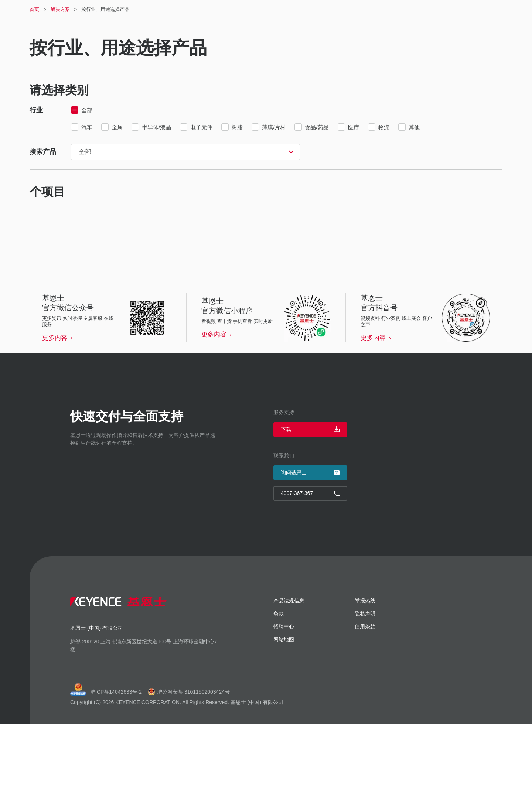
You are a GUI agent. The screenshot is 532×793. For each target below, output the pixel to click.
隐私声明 (365, 683)
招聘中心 (388, 11)
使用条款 (365, 695)
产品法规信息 (289, 670)
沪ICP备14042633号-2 (116, 761)
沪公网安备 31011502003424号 (189, 761)
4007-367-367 (482, 11)
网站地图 (284, 708)
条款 (279, 683)
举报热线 (365, 670)
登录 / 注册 (353, 11)
